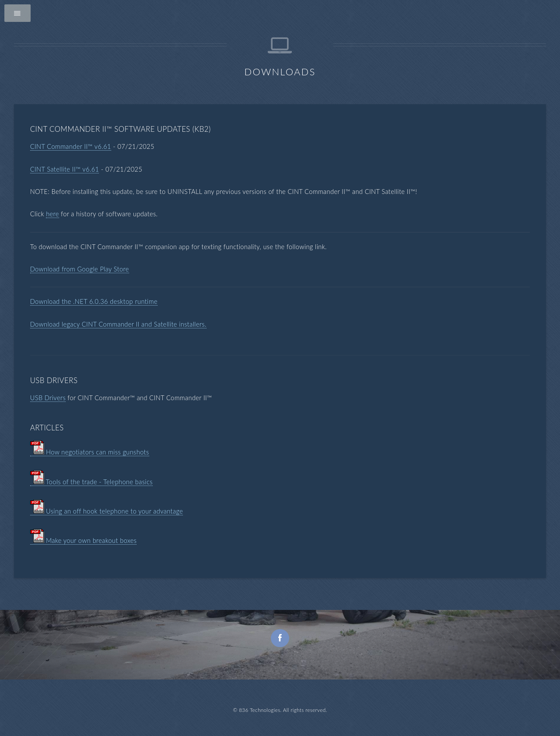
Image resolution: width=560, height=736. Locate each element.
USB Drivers (48, 398)
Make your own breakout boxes (84, 541)
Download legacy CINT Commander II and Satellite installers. (118, 324)
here (52, 214)
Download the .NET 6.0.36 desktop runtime (94, 301)
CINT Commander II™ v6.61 (71, 146)
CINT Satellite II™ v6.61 (65, 169)
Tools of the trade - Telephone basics (91, 482)
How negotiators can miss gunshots (90, 452)
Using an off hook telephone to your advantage (107, 511)
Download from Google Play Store (80, 269)
